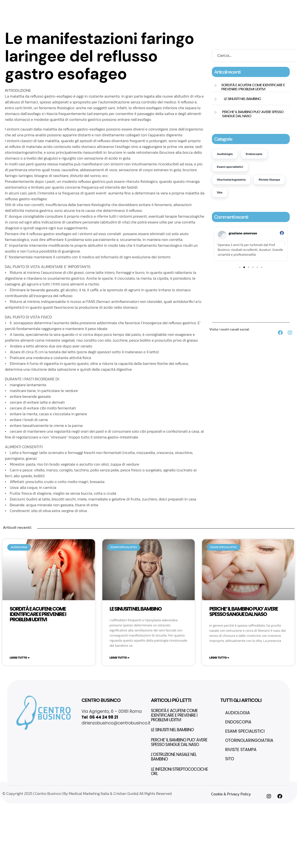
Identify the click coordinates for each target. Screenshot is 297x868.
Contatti (197, 19)
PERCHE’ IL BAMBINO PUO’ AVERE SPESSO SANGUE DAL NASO (253, 114)
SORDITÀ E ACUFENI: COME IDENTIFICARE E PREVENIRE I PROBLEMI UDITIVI (253, 87)
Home (80, 6)
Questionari (129, 19)
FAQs (180, 19)
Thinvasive (174, 6)
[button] (217, 244)
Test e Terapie (98, 19)
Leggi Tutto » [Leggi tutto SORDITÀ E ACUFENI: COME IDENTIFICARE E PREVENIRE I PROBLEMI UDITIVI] (20, 657)
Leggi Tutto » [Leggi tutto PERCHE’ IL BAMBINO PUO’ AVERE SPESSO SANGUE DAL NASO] (219, 657)
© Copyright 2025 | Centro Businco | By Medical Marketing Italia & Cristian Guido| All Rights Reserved (87, 793)
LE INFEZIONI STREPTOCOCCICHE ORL (180, 771)
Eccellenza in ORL (143, 6)
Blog (215, 19)
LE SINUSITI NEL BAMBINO (243, 99)
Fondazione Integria (208, 6)
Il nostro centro (106, 6)
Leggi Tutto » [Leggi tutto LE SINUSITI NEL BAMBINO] (120, 657)
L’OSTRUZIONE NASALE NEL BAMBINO (174, 757)
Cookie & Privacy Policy (231, 794)
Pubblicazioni (159, 19)
